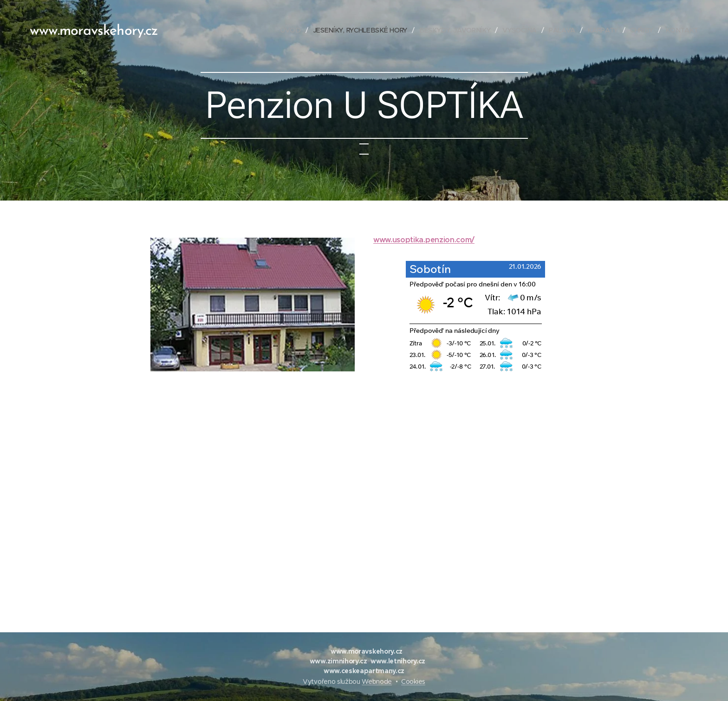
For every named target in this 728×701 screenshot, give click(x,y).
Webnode (377, 682)
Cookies (413, 682)
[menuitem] (294, 30)
